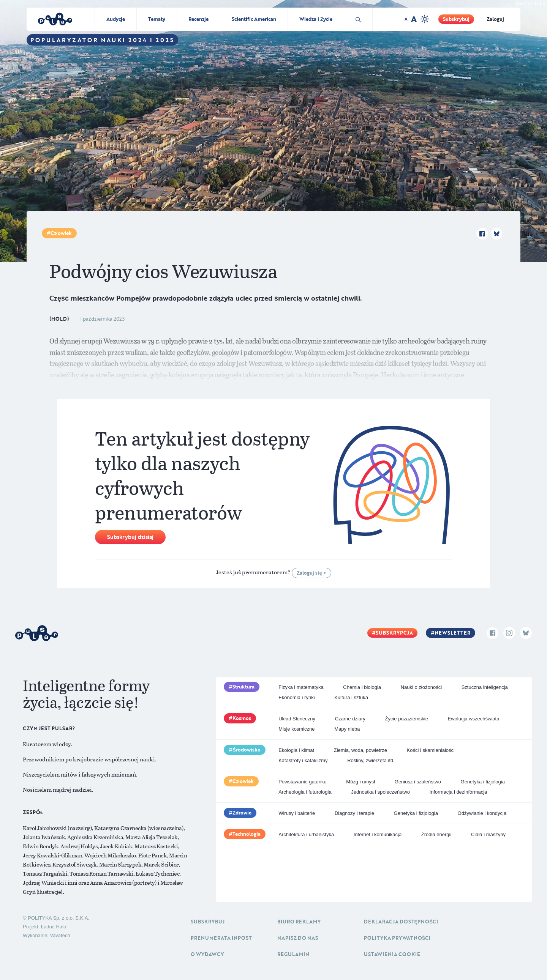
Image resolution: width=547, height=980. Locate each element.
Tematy (157, 19)
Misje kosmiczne (296, 729)
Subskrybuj (456, 19)
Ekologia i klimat (296, 750)
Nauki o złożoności (421, 687)
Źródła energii (436, 834)
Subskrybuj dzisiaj (130, 537)
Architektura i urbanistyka (306, 834)
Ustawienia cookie (392, 954)
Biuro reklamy (299, 922)
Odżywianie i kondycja (482, 813)
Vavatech (60, 935)
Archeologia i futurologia (305, 792)
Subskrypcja (394, 633)
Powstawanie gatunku (302, 782)
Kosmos (242, 718)
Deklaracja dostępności (401, 922)
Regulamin (293, 954)
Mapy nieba (347, 729)
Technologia (247, 834)
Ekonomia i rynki (296, 697)
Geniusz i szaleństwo (418, 782)
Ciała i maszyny (488, 834)
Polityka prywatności (397, 938)
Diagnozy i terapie (354, 813)
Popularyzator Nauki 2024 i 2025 (102, 40)
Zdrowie (242, 813)
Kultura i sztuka (351, 697)
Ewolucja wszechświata (474, 719)
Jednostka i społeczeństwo (380, 792)
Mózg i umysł (360, 782)
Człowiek (61, 233)
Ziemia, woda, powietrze (360, 750)
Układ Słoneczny (297, 719)
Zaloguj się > (311, 573)
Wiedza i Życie (316, 19)
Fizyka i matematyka (301, 687)
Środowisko (247, 750)
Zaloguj (495, 19)
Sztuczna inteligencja (485, 687)
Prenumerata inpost (221, 938)
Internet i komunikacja (378, 834)
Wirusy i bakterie (297, 813)
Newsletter (452, 633)
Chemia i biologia (362, 687)
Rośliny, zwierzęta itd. (371, 760)
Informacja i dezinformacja (458, 792)
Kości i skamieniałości (431, 750)
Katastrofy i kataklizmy (303, 760)
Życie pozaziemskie (406, 719)
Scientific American (254, 19)
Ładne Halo (54, 927)
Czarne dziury (350, 719)
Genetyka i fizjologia (483, 782)
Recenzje (198, 19)
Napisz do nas (298, 938)
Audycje (116, 19)
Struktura (243, 687)
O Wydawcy (207, 954)
